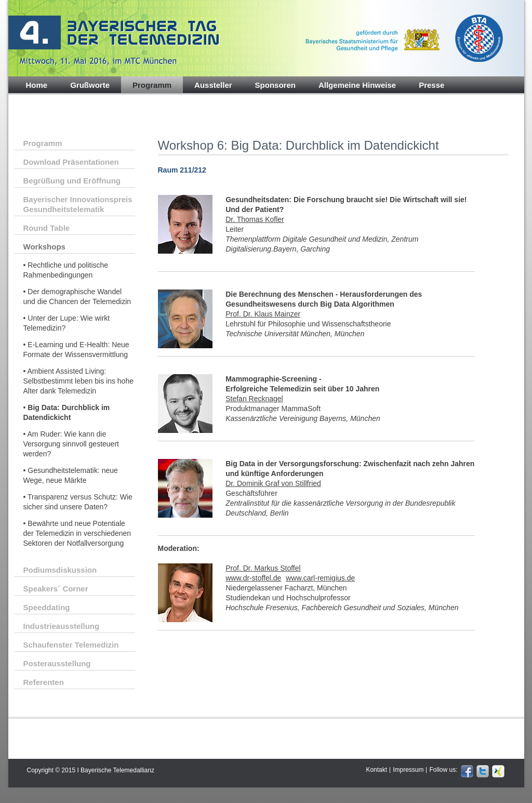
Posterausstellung (57, 663)
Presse (431, 85)
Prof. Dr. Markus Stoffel (263, 568)
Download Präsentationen (71, 162)
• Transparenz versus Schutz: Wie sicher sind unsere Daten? (78, 502)
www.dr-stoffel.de (253, 578)
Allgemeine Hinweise (357, 85)
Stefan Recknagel (254, 399)
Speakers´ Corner (56, 589)
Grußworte (90, 85)
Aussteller (213, 85)
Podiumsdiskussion (60, 570)
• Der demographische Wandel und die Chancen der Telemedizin (77, 297)
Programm (152, 85)
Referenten (44, 682)
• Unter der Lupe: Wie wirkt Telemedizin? (67, 323)
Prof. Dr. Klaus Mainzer (263, 314)
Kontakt (376, 770)
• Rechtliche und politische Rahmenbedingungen (66, 270)
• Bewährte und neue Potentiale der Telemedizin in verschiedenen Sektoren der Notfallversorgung (77, 533)
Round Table (47, 228)
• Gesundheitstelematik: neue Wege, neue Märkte (71, 475)
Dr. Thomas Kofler (255, 219)
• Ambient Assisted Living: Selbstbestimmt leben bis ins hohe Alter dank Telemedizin (78, 381)
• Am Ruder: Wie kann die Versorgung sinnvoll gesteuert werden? (71, 444)
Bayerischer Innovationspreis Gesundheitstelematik (78, 204)
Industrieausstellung (62, 626)
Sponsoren (275, 85)
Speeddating (47, 607)
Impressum (408, 770)
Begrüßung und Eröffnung (72, 181)
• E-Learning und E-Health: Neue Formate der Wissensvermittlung (76, 350)
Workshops (44, 247)
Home (37, 85)
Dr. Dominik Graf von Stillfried (273, 483)
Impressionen (51, 102)
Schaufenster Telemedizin (71, 645)
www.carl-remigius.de (320, 578)
